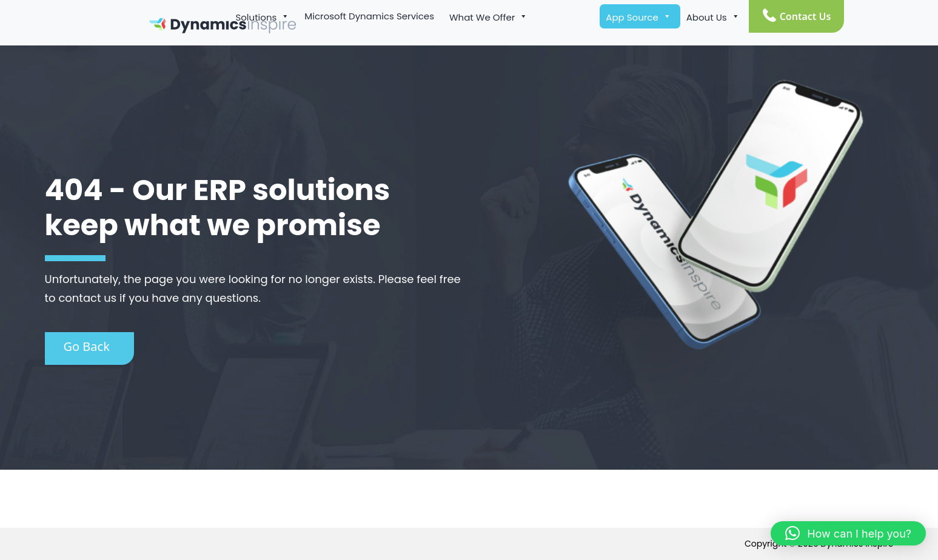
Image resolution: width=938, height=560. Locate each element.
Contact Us (806, 16)
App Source (638, 16)
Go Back (87, 346)
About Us (713, 16)
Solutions (262, 16)
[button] (848, 533)
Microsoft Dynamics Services (369, 16)
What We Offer (488, 16)
